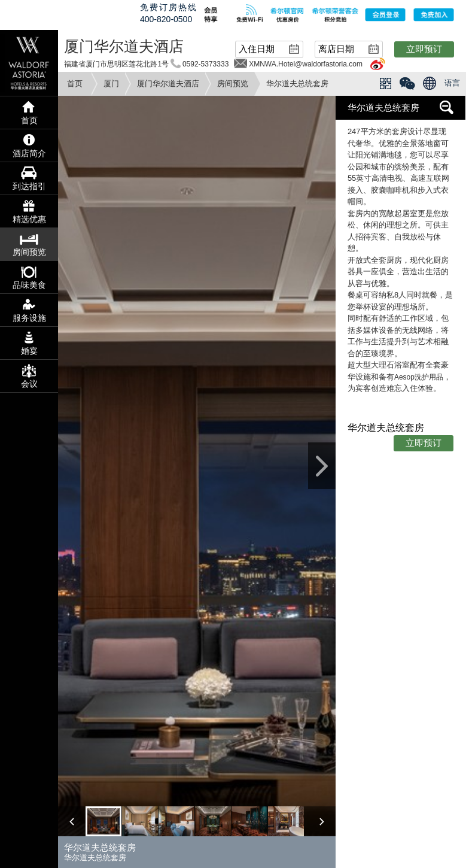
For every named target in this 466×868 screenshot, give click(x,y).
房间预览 (233, 84)
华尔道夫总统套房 (383, 107)
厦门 (111, 84)
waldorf (29, 63)
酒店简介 (29, 153)
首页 (75, 84)
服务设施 (29, 318)
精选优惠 (29, 219)
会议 (29, 384)
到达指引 (29, 186)
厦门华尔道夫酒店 (168, 84)
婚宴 (29, 351)
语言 (452, 83)
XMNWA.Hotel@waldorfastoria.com (306, 64)
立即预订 (424, 49)
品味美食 (29, 285)
